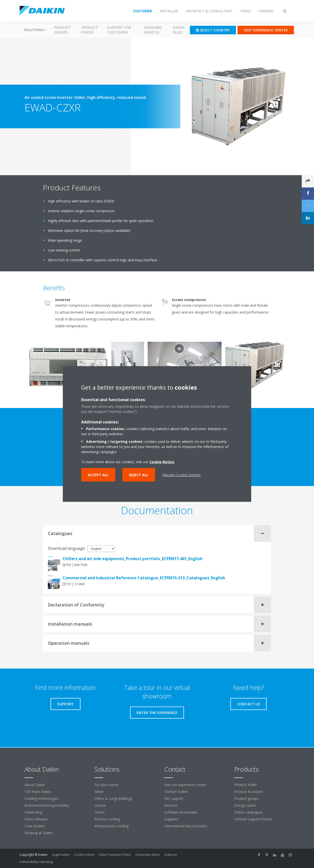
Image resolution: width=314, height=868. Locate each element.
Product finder (90, 30)
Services (171, 805)
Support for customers (119, 30)
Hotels (100, 812)
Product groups (62, 30)
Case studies (35, 826)
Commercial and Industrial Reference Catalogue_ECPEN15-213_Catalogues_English (144, 578)
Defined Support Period (253, 819)
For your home (106, 785)
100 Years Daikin (38, 792)
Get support (174, 798)
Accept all (98, 475)
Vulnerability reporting (36, 862)
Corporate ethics (148, 855)
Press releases (36, 819)
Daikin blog (179, 30)
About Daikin (35, 785)
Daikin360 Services (153, 30)
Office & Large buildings (113, 798)
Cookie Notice (162, 462)
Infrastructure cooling (111, 826)
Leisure (100, 805)
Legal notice (61, 855)
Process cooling (107, 819)
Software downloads (181, 812)
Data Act (171, 855)
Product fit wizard (248, 792)
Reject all (139, 475)
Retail (99, 792)
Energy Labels (245, 805)
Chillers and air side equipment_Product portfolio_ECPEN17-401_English (132, 559)
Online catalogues (249, 812)
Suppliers (171, 819)
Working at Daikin (39, 833)
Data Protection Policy (115, 855)
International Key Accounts (186, 826)
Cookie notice (84, 855)
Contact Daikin (176, 792)
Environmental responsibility (47, 805)
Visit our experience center (185, 785)
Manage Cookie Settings (182, 475)
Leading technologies (41, 798)
